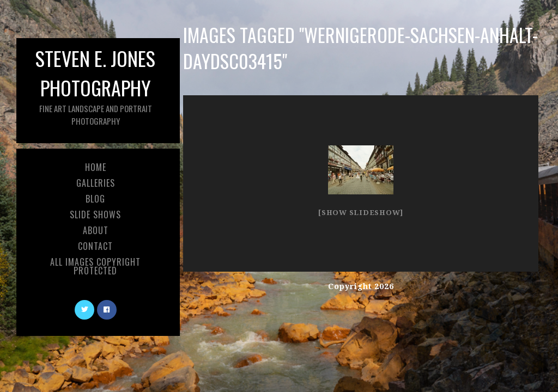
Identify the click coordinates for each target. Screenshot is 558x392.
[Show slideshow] (361, 213)
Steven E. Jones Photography (95, 85)
